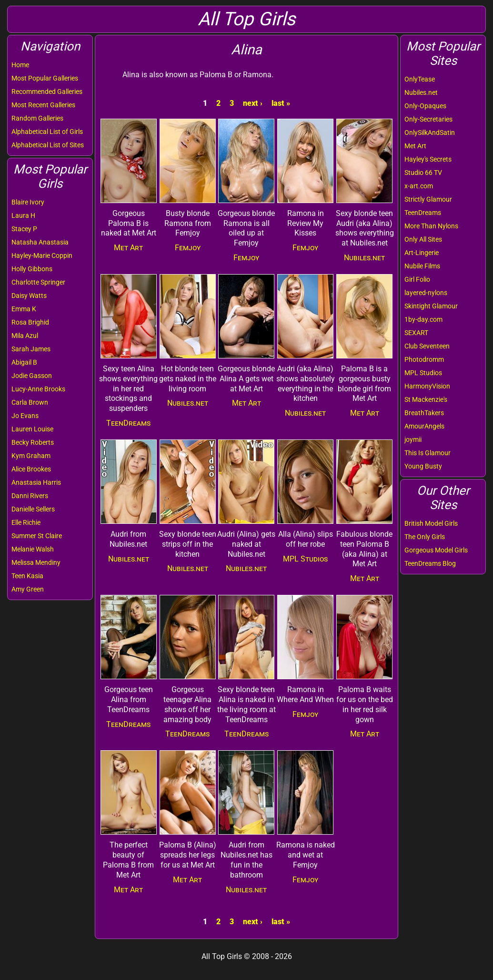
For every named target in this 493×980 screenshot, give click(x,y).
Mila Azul (25, 336)
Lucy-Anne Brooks (38, 389)
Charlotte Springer (38, 282)
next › (253, 103)
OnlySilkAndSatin (430, 133)
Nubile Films (422, 266)
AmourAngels (424, 426)
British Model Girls (431, 523)
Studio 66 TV (423, 173)
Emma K (24, 309)
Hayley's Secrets (428, 159)
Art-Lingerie (422, 253)
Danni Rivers (30, 496)
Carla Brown (30, 402)
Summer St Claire (37, 536)
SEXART (416, 333)
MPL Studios (423, 373)
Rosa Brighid (30, 322)
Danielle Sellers (33, 509)
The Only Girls (425, 537)
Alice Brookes (31, 469)
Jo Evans (25, 416)
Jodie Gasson (32, 376)
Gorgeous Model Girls (436, 550)
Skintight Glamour (431, 306)
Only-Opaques (425, 106)
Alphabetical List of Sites (48, 145)
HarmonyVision (427, 386)
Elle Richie (26, 522)
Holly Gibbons (32, 269)
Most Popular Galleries (45, 78)
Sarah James (31, 349)
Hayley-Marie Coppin (42, 255)
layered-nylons (426, 293)
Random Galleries (37, 118)
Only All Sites (423, 239)
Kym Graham (31, 456)
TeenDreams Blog (430, 563)
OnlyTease (420, 79)
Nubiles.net (421, 92)
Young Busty (423, 466)
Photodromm (424, 359)
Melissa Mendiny (36, 562)
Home (20, 65)
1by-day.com (423, 319)
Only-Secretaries (428, 119)
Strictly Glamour (428, 199)
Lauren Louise (32, 429)
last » (281, 103)
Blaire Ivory (28, 202)
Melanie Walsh (33, 549)
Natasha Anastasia (40, 242)
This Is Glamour (428, 453)
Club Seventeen (427, 346)
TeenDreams (423, 213)
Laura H (23, 215)
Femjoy (188, 248)
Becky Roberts (33, 442)
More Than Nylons (431, 226)
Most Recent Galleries (43, 105)
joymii (413, 439)
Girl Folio (417, 279)
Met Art (415, 146)
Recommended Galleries (47, 92)
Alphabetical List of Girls (47, 132)
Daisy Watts (29, 296)
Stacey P (24, 229)
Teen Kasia (27, 576)
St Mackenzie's (426, 399)
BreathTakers (424, 413)
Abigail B (24, 362)
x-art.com (419, 186)
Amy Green (28, 589)
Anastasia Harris (36, 482)
